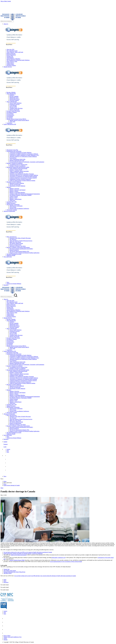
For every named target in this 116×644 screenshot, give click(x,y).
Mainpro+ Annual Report (15, 199)
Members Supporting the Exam (17, 161)
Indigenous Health (11, 255)
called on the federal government (19, 555)
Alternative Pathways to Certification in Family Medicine (23, 157)
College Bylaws (10, 64)
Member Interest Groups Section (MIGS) (16, 119)
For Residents (10, 116)
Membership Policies (14, 99)
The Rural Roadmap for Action (14, 254)
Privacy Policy (7, 636)
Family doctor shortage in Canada (12, 485)
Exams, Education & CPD (10, 124)
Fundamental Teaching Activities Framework (20, 179)
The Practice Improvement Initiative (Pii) (19, 251)
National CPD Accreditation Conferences (19, 209)
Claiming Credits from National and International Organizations (25, 194)
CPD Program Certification (13, 205)
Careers (8, 449)
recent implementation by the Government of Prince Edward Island (66, 562)
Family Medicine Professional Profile (18, 169)
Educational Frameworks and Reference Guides (18, 167)
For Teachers (10, 118)
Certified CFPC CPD (12, 202)
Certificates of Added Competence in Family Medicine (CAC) (24, 155)
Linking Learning (14, 197)
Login (5, 447)
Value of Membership (12, 102)
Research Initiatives (14, 250)
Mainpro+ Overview (14, 189)
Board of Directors (11, 53)
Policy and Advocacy (12, 237)
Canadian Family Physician (16, 108)
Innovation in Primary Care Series (18, 246)
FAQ (8, 451)
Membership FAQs (14, 98)
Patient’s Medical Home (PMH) (17, 560)
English (5, 442)
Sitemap (5, 640)
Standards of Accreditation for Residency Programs (22, 174)
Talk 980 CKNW (8, 573)
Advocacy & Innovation (9, 211)
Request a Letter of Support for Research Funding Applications (24, 253)
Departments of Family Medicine (17, 186)
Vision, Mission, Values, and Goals (15, 52)
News (8, 282)
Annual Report (10, 57)
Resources (6, 285)
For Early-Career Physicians (13, 111)
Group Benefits (13, 106)
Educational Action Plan (12, 150)
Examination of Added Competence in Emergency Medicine (24, 154)
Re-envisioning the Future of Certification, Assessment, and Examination (27, 162)
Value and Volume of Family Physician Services (21, 241)
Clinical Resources (11, 203)
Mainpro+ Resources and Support (17, 190)
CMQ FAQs (12, 201)
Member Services (8, 67)
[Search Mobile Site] (7, 297)
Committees (9, 123)
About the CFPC (10, 49)
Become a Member (11, 92)
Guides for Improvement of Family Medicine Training (22, 181)
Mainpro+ (9, 187)
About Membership (11, 94)
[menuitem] (59, 444)
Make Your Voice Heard (15, 242)
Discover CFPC (13, 107)
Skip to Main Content (6, 1)
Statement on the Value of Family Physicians (20, 238)
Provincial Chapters (11, 65)
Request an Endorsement (15, 245)
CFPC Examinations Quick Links (17, 159)
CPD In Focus (13, 207)
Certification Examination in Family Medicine (20, 153)
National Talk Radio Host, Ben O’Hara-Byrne (14, 572)
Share (2, 488)
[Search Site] (7, 21)
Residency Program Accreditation (14, 163)
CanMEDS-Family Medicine (16, 173)
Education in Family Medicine (14, 182)
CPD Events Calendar (12, 210)
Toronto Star (7, 569)
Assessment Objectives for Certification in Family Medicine (24, 175)
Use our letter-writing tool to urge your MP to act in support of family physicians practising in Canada (28, 552)
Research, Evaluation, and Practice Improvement (18, 247)
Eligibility (12, 95)
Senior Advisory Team (12, 61)
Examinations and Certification (14, 151)
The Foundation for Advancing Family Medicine (18, 60)
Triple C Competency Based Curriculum (19, 171)
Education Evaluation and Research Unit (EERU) (21, 249)
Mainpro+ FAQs (13, 198)
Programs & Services (14, 104)
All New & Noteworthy (15, 185)
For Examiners (10, 114)
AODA (5, 638)
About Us (6, 24)
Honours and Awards (14, 110)
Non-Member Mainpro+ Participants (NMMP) (20, 195)
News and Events (8, 257)
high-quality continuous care (58, 558)
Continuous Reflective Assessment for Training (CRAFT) (23, 178)
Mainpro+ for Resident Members (17, 193)
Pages (5, 580)
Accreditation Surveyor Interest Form (18, 165)
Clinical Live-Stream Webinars (14, 284)
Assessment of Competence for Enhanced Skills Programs (23, 177)
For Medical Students (12, 112)
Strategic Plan (10, 56)
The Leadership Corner (12, 51)
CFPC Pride (12, 122)
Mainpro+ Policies (14, 191)
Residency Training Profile (16, 170)
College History (10, 63)
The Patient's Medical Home (16, 243)
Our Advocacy (13, 239)
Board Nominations (11, 55)
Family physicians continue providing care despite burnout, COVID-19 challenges (23, 554)
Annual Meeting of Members (13, 59)
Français (6, 444)
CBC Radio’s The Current (10, 571)
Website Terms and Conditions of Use (13, 637)
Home (5, 481)
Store (8, 452)
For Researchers (10, 115)
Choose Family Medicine (15, 103)
